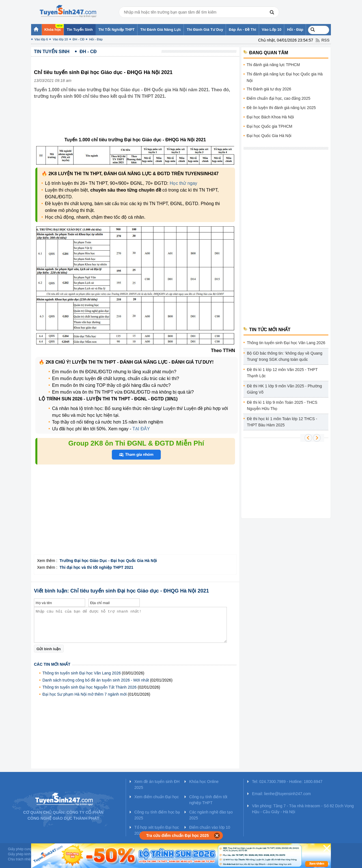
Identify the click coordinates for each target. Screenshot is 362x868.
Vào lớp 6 (41, 39)
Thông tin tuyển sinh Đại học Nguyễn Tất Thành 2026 (90, 687)
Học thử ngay (183, 183)
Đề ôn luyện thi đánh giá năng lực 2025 (281, 108)
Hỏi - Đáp (96, 39)
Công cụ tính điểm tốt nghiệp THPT (208, 800)
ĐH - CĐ (79, 39)
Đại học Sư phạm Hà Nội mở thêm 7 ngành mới (85, 694)
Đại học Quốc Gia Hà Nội (269, 136)
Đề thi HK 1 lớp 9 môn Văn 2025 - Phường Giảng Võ (284, 389)
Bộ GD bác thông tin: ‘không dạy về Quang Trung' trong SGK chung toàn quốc (285, 356)
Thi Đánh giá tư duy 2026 (269, 89)
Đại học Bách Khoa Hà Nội (270, 117)
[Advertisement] (137, 122)
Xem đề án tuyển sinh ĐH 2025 (157, 785)
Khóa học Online (204, 782)
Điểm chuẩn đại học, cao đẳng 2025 (278, 98)
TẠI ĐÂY (141, 429)
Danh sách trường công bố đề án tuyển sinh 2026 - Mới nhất (96, 680)
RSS (325, 40)
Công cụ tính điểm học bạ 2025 (157, 815)
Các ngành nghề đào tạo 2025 (211, 815)
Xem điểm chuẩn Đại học (157, 797)
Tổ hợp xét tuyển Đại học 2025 (157, 830)
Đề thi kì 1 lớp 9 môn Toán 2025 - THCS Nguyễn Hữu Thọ (282, 405)
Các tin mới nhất (52, 664)
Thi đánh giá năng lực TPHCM (273, 65)
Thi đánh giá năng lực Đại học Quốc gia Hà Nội (285, 77)
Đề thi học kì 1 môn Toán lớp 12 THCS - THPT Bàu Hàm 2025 (282, 422)
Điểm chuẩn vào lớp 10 (210, 827)
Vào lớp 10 (60, 39)
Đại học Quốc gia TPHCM (269, 126)
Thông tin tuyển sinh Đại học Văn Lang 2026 (82, 673)
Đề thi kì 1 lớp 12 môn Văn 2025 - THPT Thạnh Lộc (282, 373)
